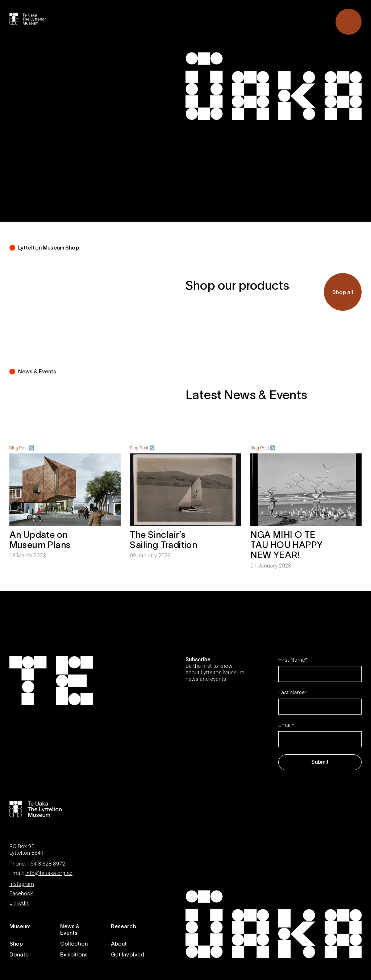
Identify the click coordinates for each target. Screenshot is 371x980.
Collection (74, 944)
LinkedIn (20, 903)
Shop (16, 944)
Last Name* (293, 692)
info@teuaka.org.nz (49, 873)
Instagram (22, 884)
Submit (320, 762)
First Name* (293, 660)
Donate (19, 955)
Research (123, 927)
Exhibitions (74, 955)
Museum (20, 927)
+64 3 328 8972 (46, 864)
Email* (286, 725)
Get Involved (128, 955)
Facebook (21, 893)
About (119, 944)
